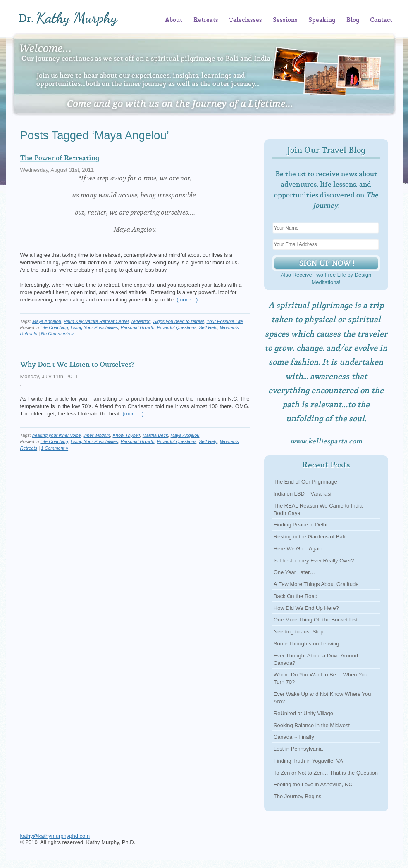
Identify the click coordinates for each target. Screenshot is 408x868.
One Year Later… (294, 572)
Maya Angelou (47, 321)
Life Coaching (54, 327)
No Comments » (57, 334)
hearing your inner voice (56, 435)
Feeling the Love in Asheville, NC (313, 784)
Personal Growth (138, 327)
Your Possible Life (224, 321)
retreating (141, 321)
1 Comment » (55, 448)
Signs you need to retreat (179, 321)
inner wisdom (97, 435)
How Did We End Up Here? (306, 608)
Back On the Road (296, 596)
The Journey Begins (298, 796)
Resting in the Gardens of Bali (309, 537)
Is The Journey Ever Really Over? (314, 561)
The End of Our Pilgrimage (305, 482)
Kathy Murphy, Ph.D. (81, 19)
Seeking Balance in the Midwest (312, 725)
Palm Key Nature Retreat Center (96, 321)
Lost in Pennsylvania (298, 749)
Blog (353, 20)
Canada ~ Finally (294, 737)
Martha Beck (155, 435)
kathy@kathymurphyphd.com (55, 836)
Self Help (208, 327)
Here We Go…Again (298, 549)
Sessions (285, 20)
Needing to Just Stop (299, 632)
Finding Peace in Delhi (301, 525)
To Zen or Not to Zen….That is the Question (326, 773)
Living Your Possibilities (94, 327)
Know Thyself (126, 435)
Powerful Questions (177, 327)
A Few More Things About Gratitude (316, 584)
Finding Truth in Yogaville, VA (308, 761)
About (174, 20)
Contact (381, 20)
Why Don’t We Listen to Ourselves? (77, 365)
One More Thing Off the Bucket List (316, 620)
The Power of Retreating (60, 158)
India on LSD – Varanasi (303, 494)
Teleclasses (246, 20)
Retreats (206, 20)
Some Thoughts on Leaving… (309, 644)
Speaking (322, 20)
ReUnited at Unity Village (303, 713)
